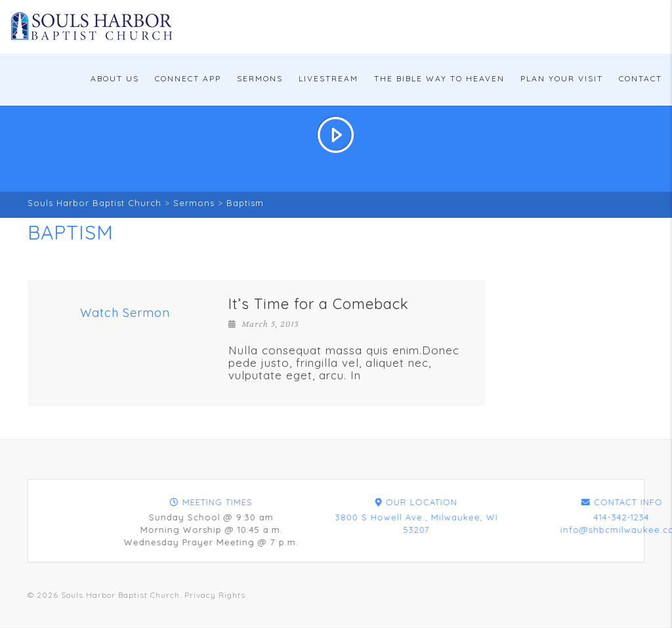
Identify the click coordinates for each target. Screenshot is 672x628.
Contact (640, 78)
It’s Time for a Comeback (319, 304)
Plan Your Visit (562, 78)
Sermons (260, 78)
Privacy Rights (215, 595)
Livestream (328, 78)
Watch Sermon (125, 313)
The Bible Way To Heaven (439, 78)
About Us (115, 78)
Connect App (188, 78)
